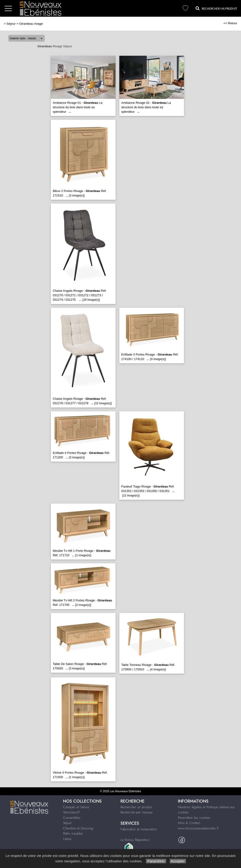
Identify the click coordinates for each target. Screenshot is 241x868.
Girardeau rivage (31, 24)
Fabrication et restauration (139, 829)
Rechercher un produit (136, 807)
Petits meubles (73, 833)
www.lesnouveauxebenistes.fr (198, 828)
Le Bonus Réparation (135, 840)
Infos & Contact (189, 823)
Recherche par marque (137, 812)
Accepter (178, 861)
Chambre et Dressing (78, 828)
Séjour (11, 24)
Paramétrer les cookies (194, 818)
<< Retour (230, 23)
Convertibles (72, 818)
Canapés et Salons (76, 807)
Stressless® (71, 812)
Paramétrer (156, 861)
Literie (67, 839)
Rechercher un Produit (216, 8)
